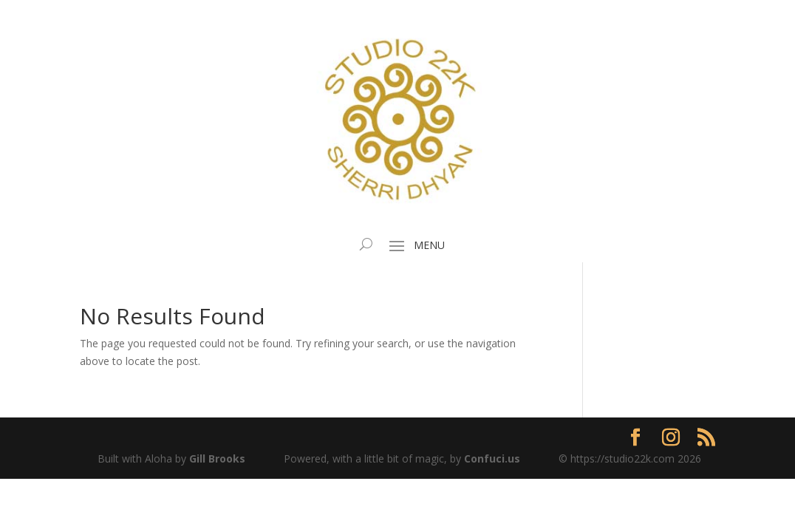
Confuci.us (492, 458)
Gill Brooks (217, 458)
